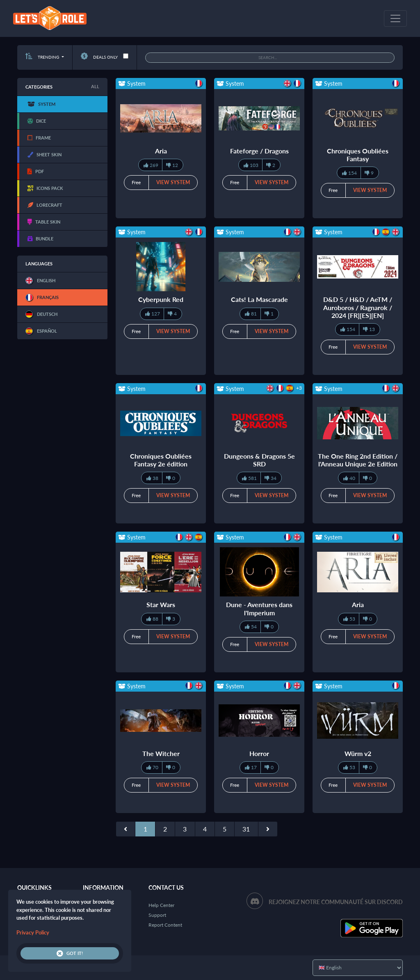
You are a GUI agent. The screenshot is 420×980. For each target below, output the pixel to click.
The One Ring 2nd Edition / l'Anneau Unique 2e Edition (358, 460)
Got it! (70, 953)
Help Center (161, 905)
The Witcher (161, 753)
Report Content (165, 925)
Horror (259, 753)
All (95, 86)
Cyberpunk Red (161, 299)
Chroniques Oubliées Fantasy (358, 155)
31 (246, 829)
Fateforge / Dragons (259, 151)
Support (157, 915)
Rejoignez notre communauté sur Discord (336, 902)
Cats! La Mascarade (259, 299)
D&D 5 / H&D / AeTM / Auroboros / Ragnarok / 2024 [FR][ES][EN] (358, 307)
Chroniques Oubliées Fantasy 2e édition (161, 460)
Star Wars (161, 604)
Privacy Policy (33, 932)
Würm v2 (358, 753)
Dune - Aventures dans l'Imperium (259, 608)
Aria (161, 151)
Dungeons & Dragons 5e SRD (259, 460)
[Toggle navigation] (395, 18)
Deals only (99, 57)
